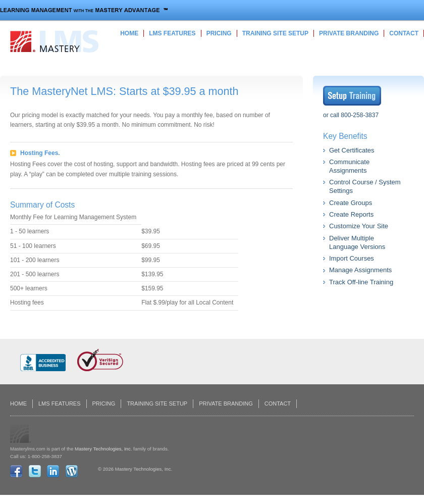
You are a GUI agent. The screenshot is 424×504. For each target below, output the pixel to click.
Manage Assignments (360, 270)
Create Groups (351, 203)
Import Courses (352, 258)
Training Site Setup (275, 33)
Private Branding (349, 33)
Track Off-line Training (361, 282)
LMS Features (172, 33)
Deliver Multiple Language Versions (357, 242)
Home (129, 33)
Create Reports (351, 214)
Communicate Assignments (349, 166)
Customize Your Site (359, 226)
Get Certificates (352, 150)
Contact (404, 33)
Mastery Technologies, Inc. (103, 449)
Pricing (219, 33)
